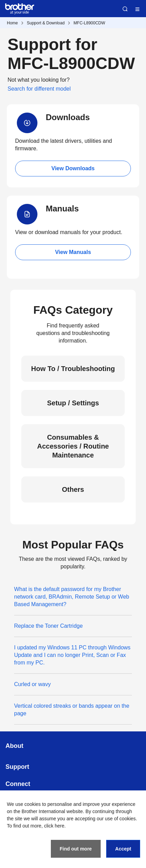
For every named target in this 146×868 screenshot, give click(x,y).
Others (73, 489)
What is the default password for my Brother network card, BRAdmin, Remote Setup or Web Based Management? (72, 597)
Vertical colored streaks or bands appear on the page (72, 710)
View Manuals (73, 252)
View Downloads (73, 168)
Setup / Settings (73, 403)
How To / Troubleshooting (73, 369)
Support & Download (46, 23)
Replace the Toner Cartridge (48, 626)
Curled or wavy (32, 684)
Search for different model (39, 89)
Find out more (76, 849)
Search (125, 9)
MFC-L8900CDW (89, 23)
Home (12, 23)
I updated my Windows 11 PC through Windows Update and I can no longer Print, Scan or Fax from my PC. (72, 655)
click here (54, 826)
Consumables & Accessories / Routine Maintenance (73, 446)
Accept (123, 849)
